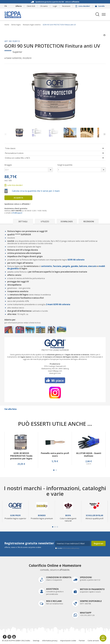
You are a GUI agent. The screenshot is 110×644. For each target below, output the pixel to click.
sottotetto (47, 266)
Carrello (100, 6)
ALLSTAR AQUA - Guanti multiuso (89, 455)
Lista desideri (83, 6)
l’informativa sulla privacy (71, 548)
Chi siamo (44, 6)
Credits (27, 641)
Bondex (42, 515)
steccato (92, 266)
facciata (57, 266)
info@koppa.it (17, 213)
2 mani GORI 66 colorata (58, 304)
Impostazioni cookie (68, 641)
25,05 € (21, 464)
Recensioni (66, 6)
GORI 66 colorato (76, 260)
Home (7, 25)
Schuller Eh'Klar (95, 515)
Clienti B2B (31, 6)
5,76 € (55, 461)
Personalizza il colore (14, 153)
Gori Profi (15, 515)
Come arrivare (93, 641)
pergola (66, 266)
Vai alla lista (10, 409)
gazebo (75, 266)
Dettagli (23, 221)
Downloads (67, 221)
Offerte (19, 6)
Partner (82, 641)
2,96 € (89, 464)
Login (55, 6)
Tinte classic (10, 148)
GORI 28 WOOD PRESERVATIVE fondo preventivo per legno (21, 456)
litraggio (8, 165)
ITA (6, 6)
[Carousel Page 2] (56, 470)
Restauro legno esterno (32, 25)
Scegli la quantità (65, 165)
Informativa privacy (50, 641)
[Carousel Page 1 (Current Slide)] (54, 470)
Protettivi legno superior (55, 350)
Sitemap (36, 641)
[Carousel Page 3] (57, 527)
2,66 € (89, 461)
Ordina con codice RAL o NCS (17, 158)
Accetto (68, 548)
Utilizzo (45, 221)
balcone (83, 266)
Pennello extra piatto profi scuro (55, 455)
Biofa (68, 515)
